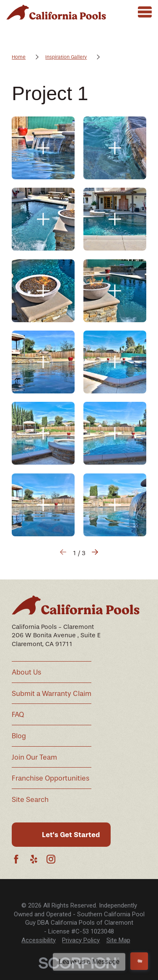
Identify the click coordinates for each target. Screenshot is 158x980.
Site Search (30, 800)
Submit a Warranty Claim (52, 694)
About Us (26, 672)
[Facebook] (16, 859)
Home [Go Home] (19, 57)
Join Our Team (34, 757)
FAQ (18, 715)
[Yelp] (34, 859)
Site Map (118, 940)
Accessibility (39, 940)
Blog (19, 736)
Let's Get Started (71, 835)
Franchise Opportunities (51, 778)
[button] (43, 148)
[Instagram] (51, 859)
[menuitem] (39, 940)
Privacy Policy (81, 940)
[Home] (56, 12)
